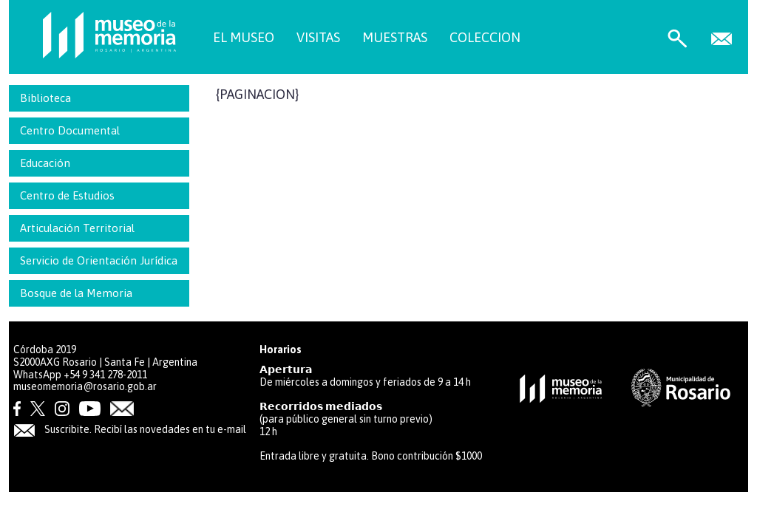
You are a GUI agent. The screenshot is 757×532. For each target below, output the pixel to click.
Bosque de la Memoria (76, 293)
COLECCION (485, 37)
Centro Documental (70, 130)
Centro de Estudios (67, 195)
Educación (45, 163)
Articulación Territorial (77, 228)
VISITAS (318, 37)
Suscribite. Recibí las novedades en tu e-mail (130, 429)
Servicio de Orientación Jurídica (99, 260)
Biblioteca (45, 98)
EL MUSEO (244, 37)
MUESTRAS (395, 37)
